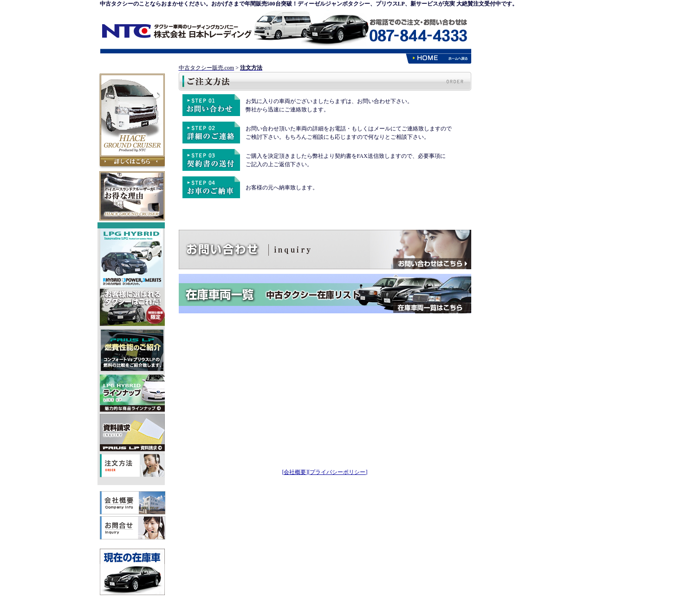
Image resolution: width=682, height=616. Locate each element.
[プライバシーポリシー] (338, 472)
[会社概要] (295, 472)
